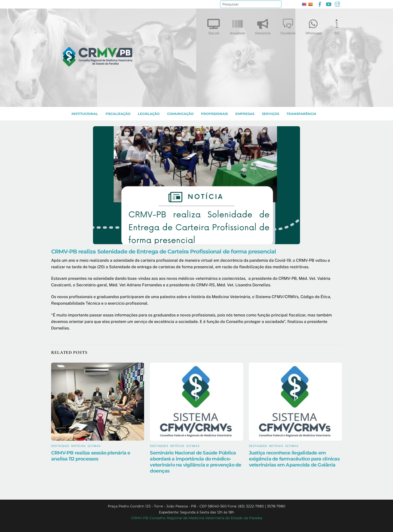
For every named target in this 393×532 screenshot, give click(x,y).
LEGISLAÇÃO (149, 114)
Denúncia (263, 26)
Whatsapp (314, 26)
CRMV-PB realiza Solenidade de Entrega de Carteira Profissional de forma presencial (164, 251)
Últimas (94, 446)
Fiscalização (118, 114)
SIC (337, 26)
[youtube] (329, 4)
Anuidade (237, 26)
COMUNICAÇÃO (180, 114)
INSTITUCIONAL (85, 114)
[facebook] (320, 4)
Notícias (78, 446)
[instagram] (337, 4)
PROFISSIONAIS (214, 114)
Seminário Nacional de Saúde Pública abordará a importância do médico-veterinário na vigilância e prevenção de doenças (195, 462)
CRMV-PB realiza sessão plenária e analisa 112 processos (91, 456)
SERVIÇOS (271, 114)
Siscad (214, 26)
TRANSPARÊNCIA (301, 114)
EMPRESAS (245, 114)
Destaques (60, 446)
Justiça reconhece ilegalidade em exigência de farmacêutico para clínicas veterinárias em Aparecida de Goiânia (294, 459)
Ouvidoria (288, 26)
